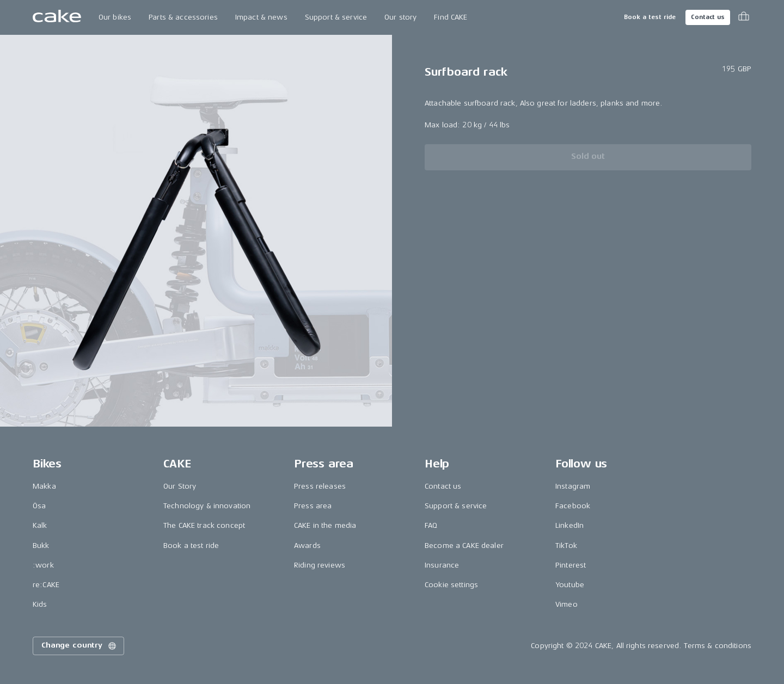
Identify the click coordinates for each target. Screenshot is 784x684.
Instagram (573, 486)
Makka (44, 486)
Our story (400, 17)
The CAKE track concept (204, 525)
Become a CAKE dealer (464, 546)
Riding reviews (320, 565)
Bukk (41, 546)
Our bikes (115, 17)
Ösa (39, 506)
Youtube (570, 585)
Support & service (336, 17)
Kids (40, 604)
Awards (307, 546)
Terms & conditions (718, 646)
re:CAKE (46, 585)
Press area (313, 506)
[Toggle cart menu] (744, 17)
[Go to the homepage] (57, 17)
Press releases (320, 486)
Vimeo (566, 604)
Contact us (708, 17)
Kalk (40, 525)
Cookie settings (451, 585)
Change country (79, 646)
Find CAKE (451, 17)
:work (43, 565)
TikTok (566, 546)
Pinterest (571, 565)
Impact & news (261, 17)
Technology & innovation (207, 506)
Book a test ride (650, 17)
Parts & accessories (183, 17)
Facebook (573, 506)
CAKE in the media (325, 525)
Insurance (442, 565)
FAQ (431, 525)
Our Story (180, 486)
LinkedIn (569, 525)
